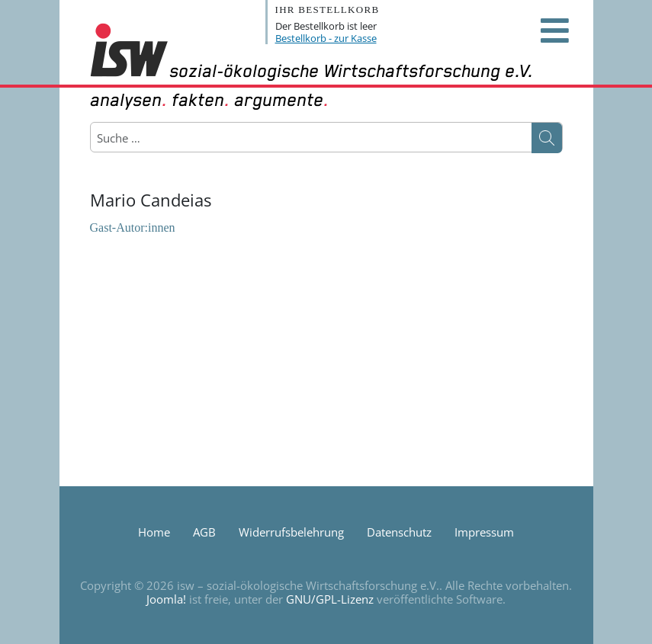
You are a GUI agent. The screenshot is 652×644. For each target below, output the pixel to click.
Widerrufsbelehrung (291, 532)
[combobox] (170, 138)
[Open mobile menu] (555, 30)
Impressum (484, 532)
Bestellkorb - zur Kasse (326, 38)
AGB (204, 532)
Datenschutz (399, 532)
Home (154, 532)
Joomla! (166, 599)
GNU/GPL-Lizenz (330, 599)
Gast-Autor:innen (133, 227)
